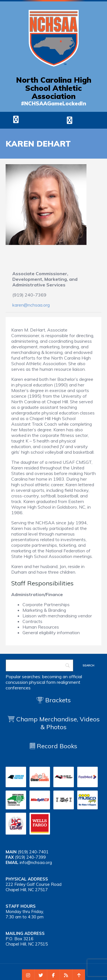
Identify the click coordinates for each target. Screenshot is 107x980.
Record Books (53, 746)
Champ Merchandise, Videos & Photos (58, 723)
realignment (69, 682)
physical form (42, 682)
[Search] (39, 665)
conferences (18, 688)
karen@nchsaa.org (31, 305)
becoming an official (62, 676)
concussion (17, 682)
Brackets (54, 700)
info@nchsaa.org (36, 862)
